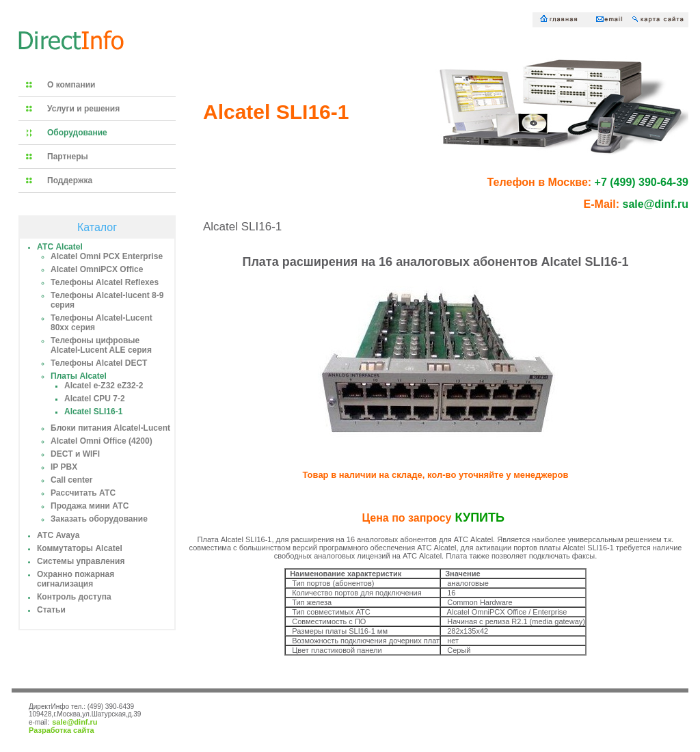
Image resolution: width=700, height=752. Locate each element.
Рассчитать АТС (83, 493)
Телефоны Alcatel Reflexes (105, 282)
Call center (71, 480)
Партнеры (68, 157)
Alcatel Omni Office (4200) (102, 441)
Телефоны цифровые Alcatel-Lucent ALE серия (101, 345)
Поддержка (70, 180)
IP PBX (64, 467)
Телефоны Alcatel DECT (99, 363)
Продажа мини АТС (90, 506)
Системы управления (81, 561)
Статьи (51, 610)
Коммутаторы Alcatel (80, 548)
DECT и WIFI (75, 454)
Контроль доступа (74, 597)
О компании (71, 85)
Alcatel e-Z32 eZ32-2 (104, 386)
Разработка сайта (62, 730)
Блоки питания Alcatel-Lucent (110, 428)
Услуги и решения (83, 109)
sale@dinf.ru (75, 722)
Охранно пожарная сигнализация (76, 579)
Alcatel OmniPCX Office (97, 269)
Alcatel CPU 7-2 (95, 399)
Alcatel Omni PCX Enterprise (107, 256)
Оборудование (77, 133)
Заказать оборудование (99, 519)
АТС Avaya (58, 535)
